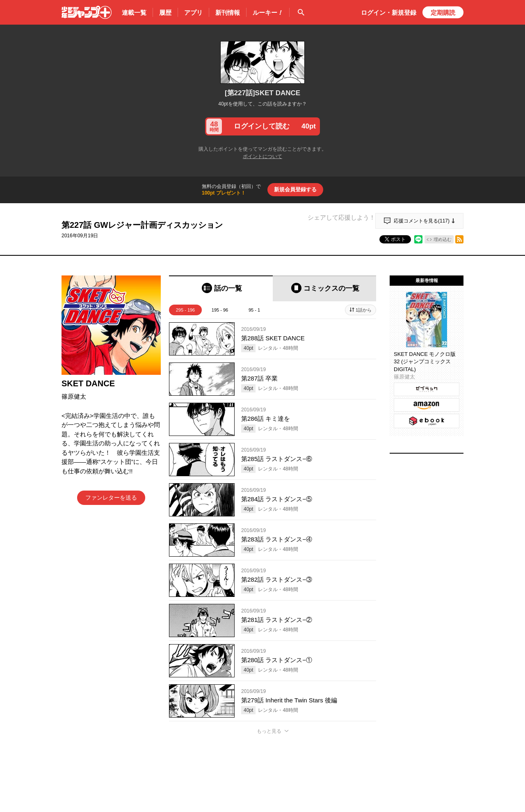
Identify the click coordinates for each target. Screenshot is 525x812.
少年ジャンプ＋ (87, 12)
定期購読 (443, 13)
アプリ (193, 13)
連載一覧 (134, 13)
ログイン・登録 (389, 13)
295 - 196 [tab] (185, 310)
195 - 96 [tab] (220, 310)
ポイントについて (262, 156)
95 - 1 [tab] (254, 310)
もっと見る (269, 731)
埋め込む (443, 239)
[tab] (221, 288)
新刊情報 (228, 13)
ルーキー (268, 13)
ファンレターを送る (111, 498)
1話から (364, 310)
